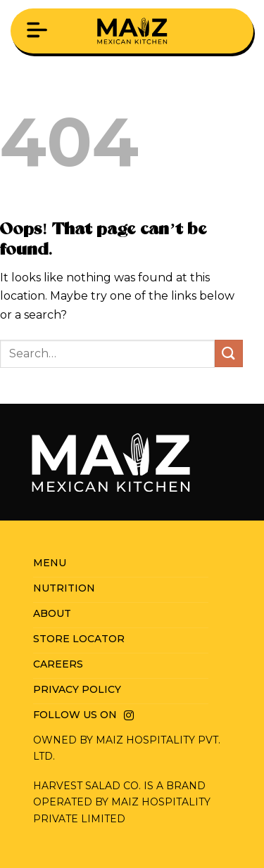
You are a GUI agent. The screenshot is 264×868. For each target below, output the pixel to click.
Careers (58, 664)
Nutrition (64, 588)
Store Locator (79, 639)
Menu (50, 563)
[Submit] (229, 353)
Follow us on (75, 715)
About (52, 613)
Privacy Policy (77, 689)
